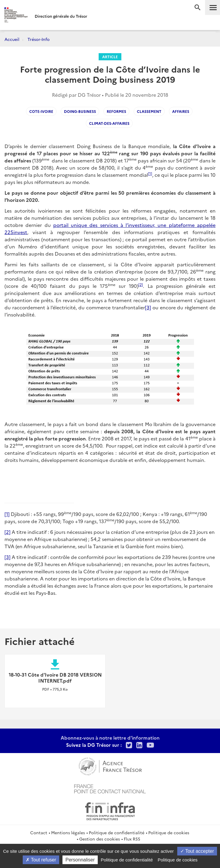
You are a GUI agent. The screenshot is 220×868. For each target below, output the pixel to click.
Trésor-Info (39, 39)
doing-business (80, 111)
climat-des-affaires (109, 123)
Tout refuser (41, 860)
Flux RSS (132, 839)
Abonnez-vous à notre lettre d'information (110, 738)
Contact (39, 832)
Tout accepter (197, 851)
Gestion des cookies (100, 839)
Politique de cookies (169, 832)
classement (149, 111)
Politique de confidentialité (117, 832)
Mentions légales (68, 832)
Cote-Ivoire (41, 111)
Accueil (12, 39)
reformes (116, 111)
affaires (181, 111)
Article (110, 57)
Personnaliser (80, 860)
